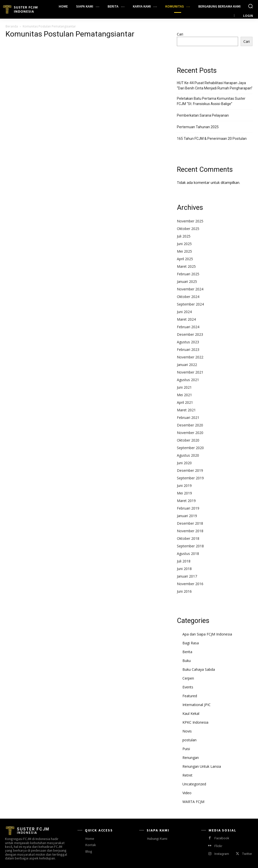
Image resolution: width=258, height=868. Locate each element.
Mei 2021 (184, 395)
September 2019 (190, 478)
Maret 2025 (186, 266)
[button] (250, 6)
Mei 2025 (184, 251)
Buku (187, 661)
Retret (187, 775)
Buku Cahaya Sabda (199, 669)
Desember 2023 (190, 334)
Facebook (222, 838)
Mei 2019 (184, 493)
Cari (180, 34)
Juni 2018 (184, 569)
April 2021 (185, 402)
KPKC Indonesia (195, 722)
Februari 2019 (188, 508)
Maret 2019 (186, 501)
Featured (190, 696)
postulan (189, 740)
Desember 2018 (190, 523)
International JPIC (197, 705)
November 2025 (190, 221)
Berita (187, 652)
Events (188, 687)
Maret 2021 (186, 410)
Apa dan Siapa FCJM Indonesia (207, 634)
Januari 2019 (187, 516)
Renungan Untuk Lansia (202, 766)
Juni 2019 (184, 486)
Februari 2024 (188, 327)
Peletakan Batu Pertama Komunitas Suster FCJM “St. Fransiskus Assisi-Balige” (211, 101)
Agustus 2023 (188, 342)
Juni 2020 (184, 463)
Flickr (218, 846)
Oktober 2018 (188, 538)
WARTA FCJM (193, 802)
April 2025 (185, 259)
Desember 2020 (190, 425)
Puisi (186, 749)
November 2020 (190, 433)
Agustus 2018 (188, 554)
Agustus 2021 (188, 380)
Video (187, 793)
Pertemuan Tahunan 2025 (198, 127)
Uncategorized (194, 784)
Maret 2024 (186, 319)
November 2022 (190, 357)
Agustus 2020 (188, 455)
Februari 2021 (188, 418)
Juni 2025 (184, 244)
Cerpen (188, 678)
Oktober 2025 (188, 229)
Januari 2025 (187, 281)
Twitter (247, 854)
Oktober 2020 (188, 440)
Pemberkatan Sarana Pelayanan (203, 115)
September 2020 (190, 448)
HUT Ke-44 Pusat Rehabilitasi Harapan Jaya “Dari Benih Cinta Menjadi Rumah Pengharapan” (215, 86)
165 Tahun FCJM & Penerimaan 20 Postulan (212, 139)
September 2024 (190, 304)
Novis (187, 731)
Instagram (222, 854)
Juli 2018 (184, 561)
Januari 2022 (187, 365)
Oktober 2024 (188, 297)
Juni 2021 (184, 387)
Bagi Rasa (191, 643)
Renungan (191, 758)
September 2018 (190, 546)
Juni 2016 (184, 591)
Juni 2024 (184, 312)
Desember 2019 (190, 470)
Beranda (12, 26)
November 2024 (190, 289)
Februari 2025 (188, 274)
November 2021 (190, 372)
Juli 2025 (184, 236)
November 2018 (190, 531)
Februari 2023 (188, 349)
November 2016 (190, 584)
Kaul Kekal (191, 713)
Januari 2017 (187, 576)
